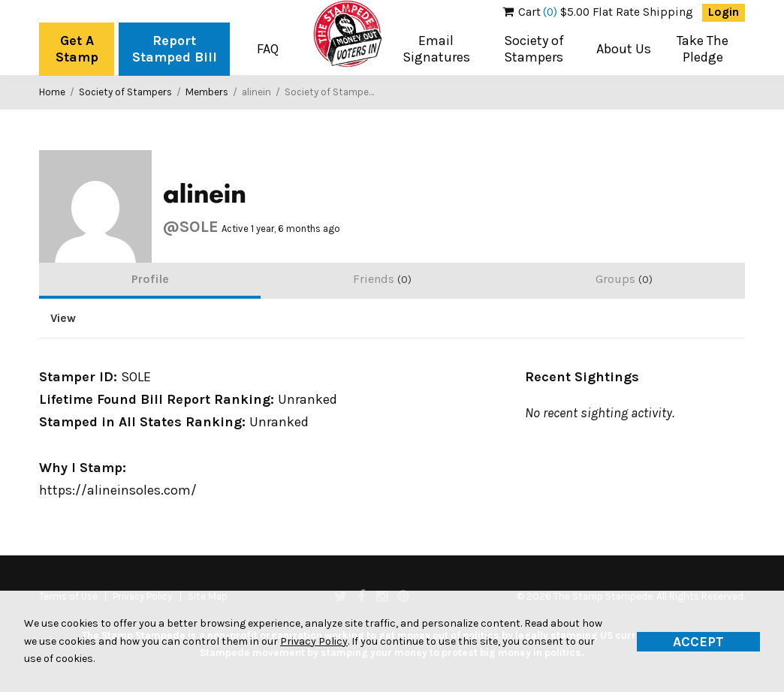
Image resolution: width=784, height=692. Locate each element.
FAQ (268, 49)
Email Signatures (436, 49)
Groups (624, 279)
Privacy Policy (314, 641)
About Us (624, 49)
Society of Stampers (534, 49)
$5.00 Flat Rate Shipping (598, 12)
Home (52, 92)
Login (724, 12)
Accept (698, 642)
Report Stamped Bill (175, 49)
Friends (382, 279)
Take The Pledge (703, 49)
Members (207, 92)
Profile (150, 279)
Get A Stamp (77, 49)
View (63, 318)
